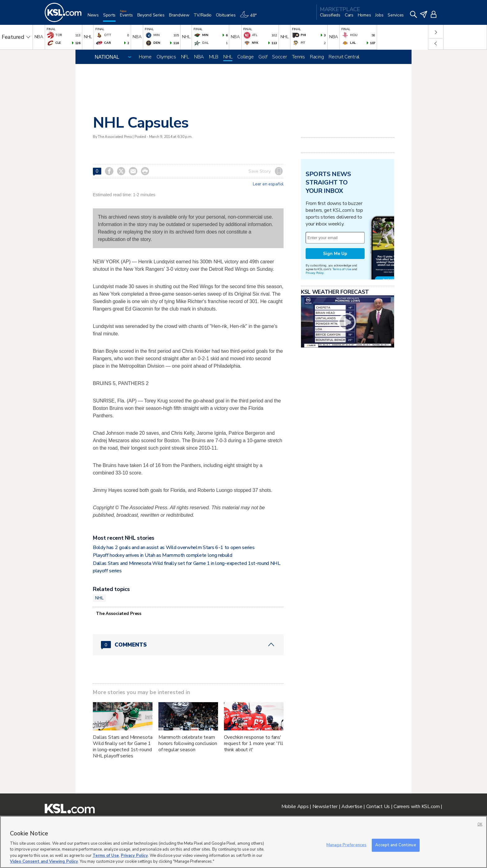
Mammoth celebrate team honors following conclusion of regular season (188, 743)
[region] (243, 842)
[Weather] (250, 18)
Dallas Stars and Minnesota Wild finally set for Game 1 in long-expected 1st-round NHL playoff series (123, 747)
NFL (185, 57)
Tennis (298, 57)
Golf (263, 57)
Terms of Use (342, 269)
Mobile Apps (295, 807)
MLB (214, 57)
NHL (228, 57)
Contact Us (378, 807)
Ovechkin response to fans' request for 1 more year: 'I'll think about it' (254, 743)
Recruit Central (344, 57)
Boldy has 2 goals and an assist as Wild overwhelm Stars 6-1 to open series (174, 548)
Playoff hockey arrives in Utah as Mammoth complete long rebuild (163, 555)
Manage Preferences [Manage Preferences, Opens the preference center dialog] (346, 845)
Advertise (352, 807)
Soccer (279, 57)
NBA (199, 57)
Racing (317, 57)
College (245, 57)
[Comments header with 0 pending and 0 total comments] (188, 645)
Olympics (166, 57)
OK (480, 824)
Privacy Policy (315, 273)
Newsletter (325, 807)
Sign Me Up (335, 254)
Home (145, 57)
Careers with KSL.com (416, 807)
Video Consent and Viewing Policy (44, 861)
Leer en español (268, 184)
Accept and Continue (396, 845)
